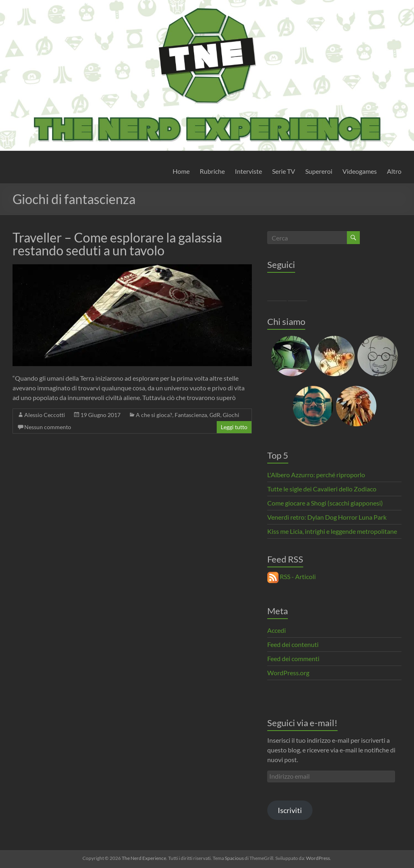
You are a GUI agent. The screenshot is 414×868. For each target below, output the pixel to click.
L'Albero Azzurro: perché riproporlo (316, 475)
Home (181, 171)
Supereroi (319, 171)
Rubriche (212, 171)
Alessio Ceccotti (45, 415)
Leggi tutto (234, 427)
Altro (394, 171)
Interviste (248, 171)
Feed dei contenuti (293, 644)
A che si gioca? (154, 415)
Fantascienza (191, 415)
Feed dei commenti (293, 658)
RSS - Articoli (291, 576)
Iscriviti (290, 810)
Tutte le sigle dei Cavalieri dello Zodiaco (322, 489)
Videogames (360, 171)
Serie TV (284, 171)
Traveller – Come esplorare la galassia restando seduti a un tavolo (117, 244)
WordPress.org (288, 673)
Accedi (277, 630)
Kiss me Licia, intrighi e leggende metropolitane (332, 531)
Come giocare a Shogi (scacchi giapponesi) (325, 503)
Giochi (231, 415)
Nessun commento (48, 427)
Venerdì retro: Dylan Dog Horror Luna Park (327, 517)
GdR (215, 415)
